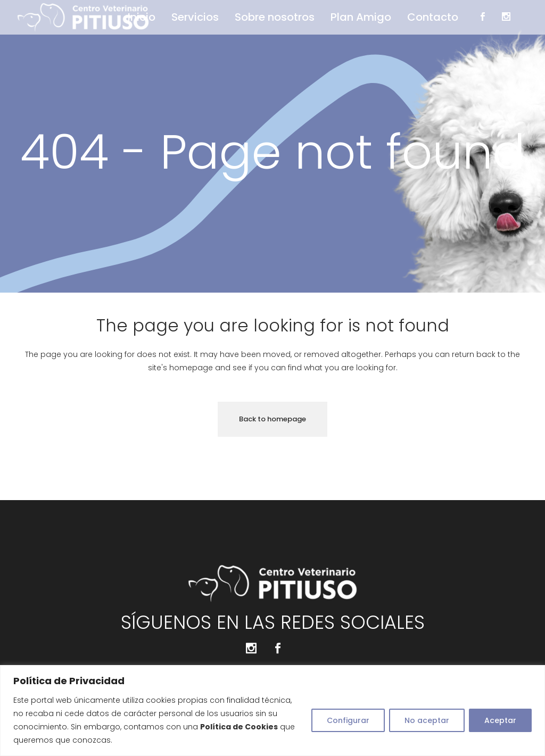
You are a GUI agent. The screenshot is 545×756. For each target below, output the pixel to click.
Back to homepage (272, 419)
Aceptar (500, 720)
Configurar (348, 720)
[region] (272, 711)
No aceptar (427, 720)
